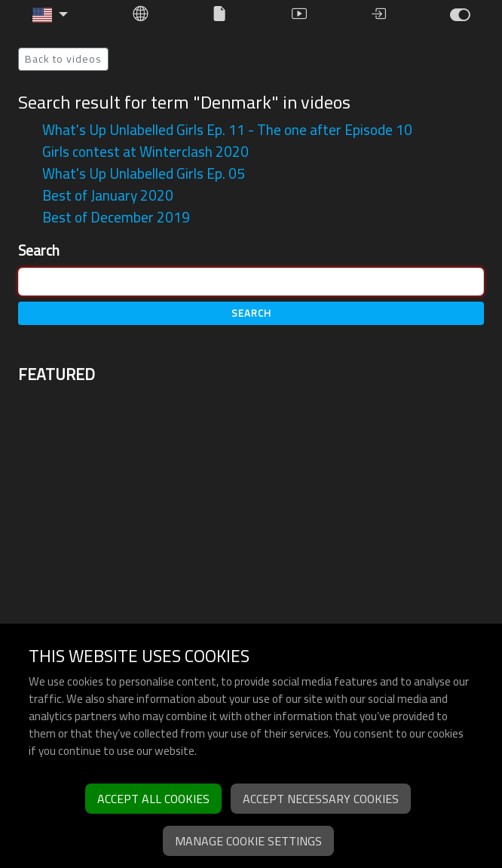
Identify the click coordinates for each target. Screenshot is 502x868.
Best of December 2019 (116, 217)
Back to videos (63, 59)
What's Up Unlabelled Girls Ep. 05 (144, 173)
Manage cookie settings (248, 841)
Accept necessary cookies (321, 799)
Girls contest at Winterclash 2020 (145, 152)
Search (39, 251)
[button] (51, 15)
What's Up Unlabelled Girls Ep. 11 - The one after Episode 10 (227, 130)
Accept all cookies (153, 799)
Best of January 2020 (108, 195)
